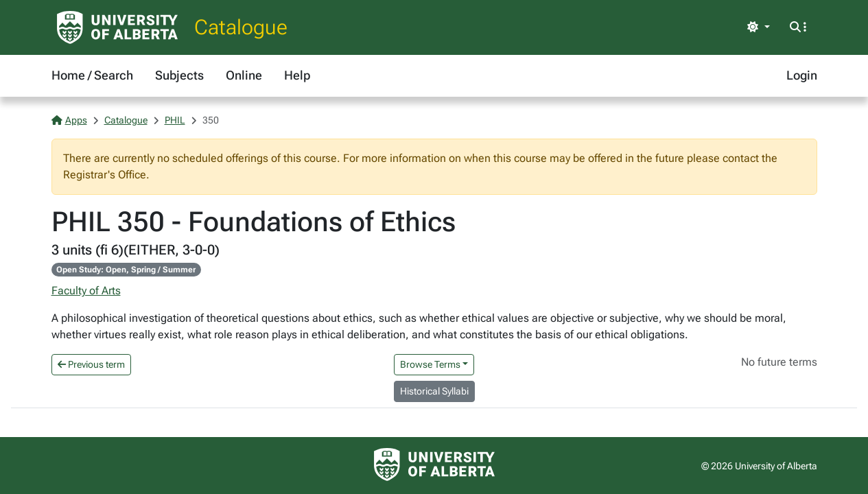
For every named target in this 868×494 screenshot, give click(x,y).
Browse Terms (430, 364)
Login (802, 75)
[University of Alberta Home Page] (117, 27)
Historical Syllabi (434, 391)
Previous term (91, 364)
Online (244, 75)
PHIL (175, 120)
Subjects (179, 75)
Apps (69, 120)
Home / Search (92, 75)
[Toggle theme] (758, 27)
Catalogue (241, 27)
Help (297, 75)
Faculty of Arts (86, 291)
